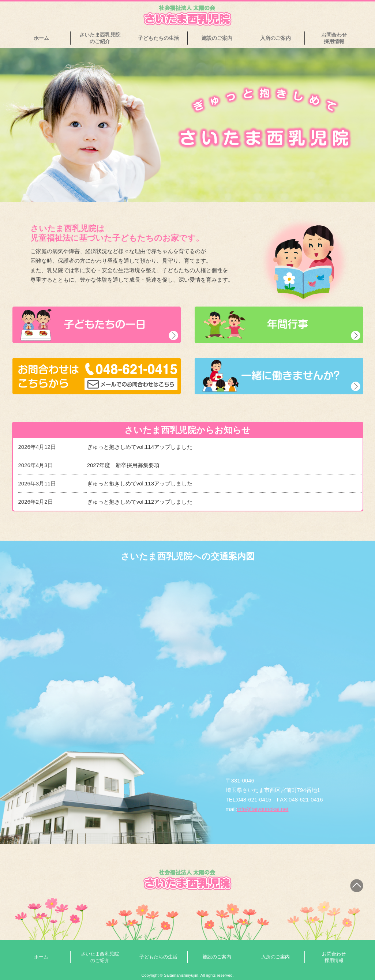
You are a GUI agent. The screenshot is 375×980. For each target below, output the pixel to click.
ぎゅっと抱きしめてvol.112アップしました (140, 502)
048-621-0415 (254, 799)
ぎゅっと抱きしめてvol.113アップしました (140, 483)
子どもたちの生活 (158, 38)
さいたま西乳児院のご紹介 (100, 38)
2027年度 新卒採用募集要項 (123, 465)
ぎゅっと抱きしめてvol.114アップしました (140, 447)
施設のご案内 (217, 38)
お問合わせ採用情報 (334, 38)
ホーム (41, 38)
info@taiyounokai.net (263, 809)
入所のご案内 (275, 38)
